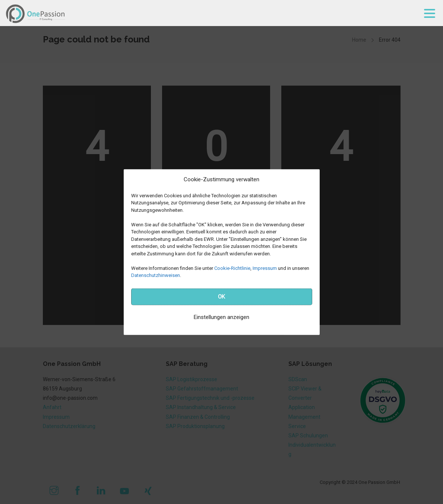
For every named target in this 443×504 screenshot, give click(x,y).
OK (221, 297)
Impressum (265, 268)
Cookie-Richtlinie (232, 268)
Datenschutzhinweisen (156, 275)
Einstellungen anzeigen (221, 317)
